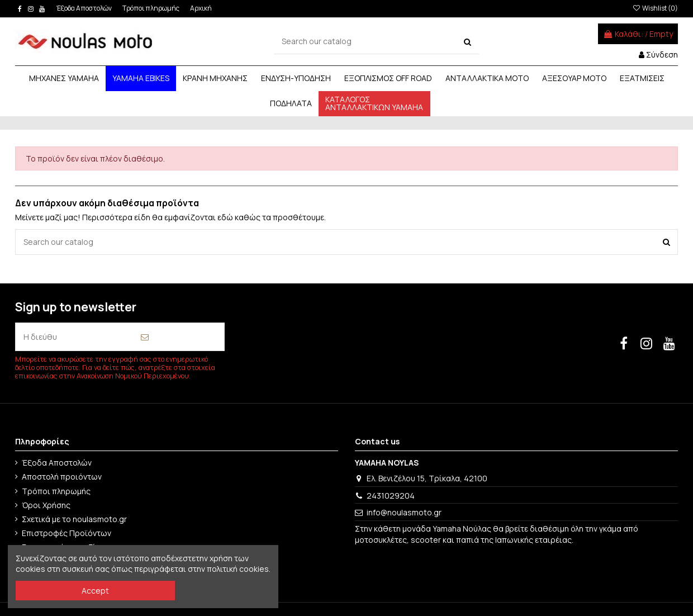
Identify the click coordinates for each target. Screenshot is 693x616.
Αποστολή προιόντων (62, 477)
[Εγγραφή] (144, 337)
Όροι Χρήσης (46, 505)
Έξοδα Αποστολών (85, 8)
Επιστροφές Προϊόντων (67, 533)
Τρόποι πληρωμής (151, 8)
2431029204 (391, 496)
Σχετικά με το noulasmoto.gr (74, 519)
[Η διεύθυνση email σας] (40, 337)
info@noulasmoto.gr (404, 512)
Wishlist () (655, 8)
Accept (95, 591)
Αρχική (201, 8)
